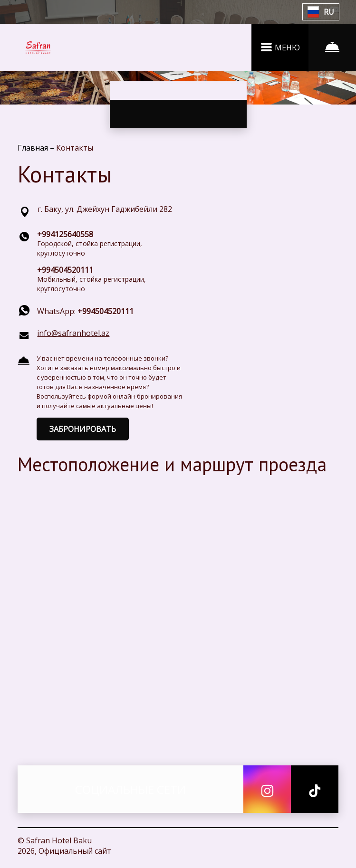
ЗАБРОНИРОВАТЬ (83, 429)
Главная (34, 148)
